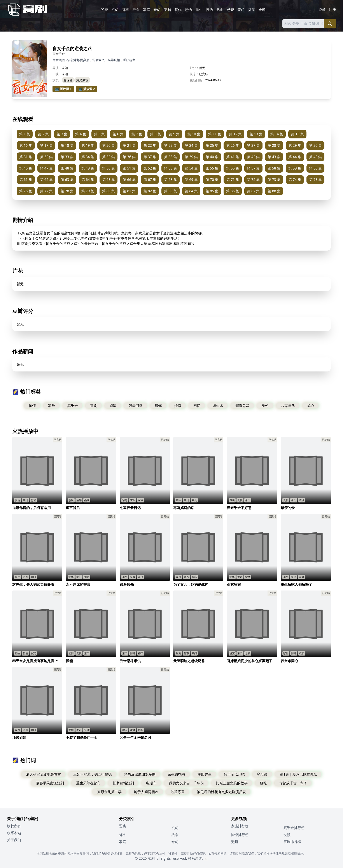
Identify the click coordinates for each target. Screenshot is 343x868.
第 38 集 (171, 157)
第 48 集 (67, 168)
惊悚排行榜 (240, 835)
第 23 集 (171, 145)
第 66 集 (129, 180)
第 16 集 (26, 145)
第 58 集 (274, 168)
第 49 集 (88, 168)
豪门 (241, 10)
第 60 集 (316, 168)
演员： (57, 80)
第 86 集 (233, 191)
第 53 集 (171, 168)
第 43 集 (274, 157)
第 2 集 (43, 134)
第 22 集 (150, 145)
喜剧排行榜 (292, 842)
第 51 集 (129, 168)
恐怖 (189, 10)
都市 (126, 10)
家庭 (147, 10)
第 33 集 (67, 157)
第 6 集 (118, 134)
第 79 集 (88, 191)
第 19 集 (88, 145)
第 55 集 (212, 168)
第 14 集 (277, 134)
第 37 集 (150, 157)
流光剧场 (82, 80)
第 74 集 (295, 180)
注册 (332, 10)
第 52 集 (150, 168)
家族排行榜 (240, 826)
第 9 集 (174, 134)
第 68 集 (171, 180)
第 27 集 (253, 145)
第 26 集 (233, 145)
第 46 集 (26, 168)
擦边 (210, 10)
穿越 (168, 10)
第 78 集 (67, 191)
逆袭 (105, 10)
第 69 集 (191, 180)
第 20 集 (109, 145)
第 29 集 (295, 145)
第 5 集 (99, 134)
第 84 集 (191, 191)
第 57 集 (253, 168)
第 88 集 (274, 191)
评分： (194, 68)
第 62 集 (46, 180)
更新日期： (198, 80)
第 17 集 (46, 145)
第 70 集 (212, 180)
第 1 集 (25, 134)
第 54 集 (191, 168)
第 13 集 (256, 134)
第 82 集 (150, 191)
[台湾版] (31, 819)
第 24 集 (191, 145)
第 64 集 (88, 180)
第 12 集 (235, 134)
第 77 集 (46, 191)
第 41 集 (233, 157)
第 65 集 (109, 180)
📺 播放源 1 (63, 89)
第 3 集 (62, 134)
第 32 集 (46, 157)
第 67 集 (150, 180)
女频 (287, 835)
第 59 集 (295, 168)
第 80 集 (109, 191)
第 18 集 (67, 145)
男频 (234, 842)
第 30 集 (316, 145)
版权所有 (14, 826)
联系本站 (14, 833)
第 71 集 (233, 180)
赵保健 (68, 80)
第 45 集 (316, 157)
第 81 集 (129, 191)
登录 (322, 10)
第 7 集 (137, 134)
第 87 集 (253, 191)
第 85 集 (212, 191)
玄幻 (115, 10)
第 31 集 (26, 157)
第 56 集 (233, 168)
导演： (57, 68)
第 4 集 (81, 134)
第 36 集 (129, 157)
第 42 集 (253, 157)
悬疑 (231, 10)
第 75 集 (316, 180)
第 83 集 (171, 191)
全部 (262, 10)
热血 (220, 10)
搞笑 (252, 10)
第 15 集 (297, 134)
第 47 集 (46, 168)
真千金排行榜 (294, 828)
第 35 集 (109, 157)
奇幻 (157, 10)
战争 (136, 10)
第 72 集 (253, 180)
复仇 (178, 10)
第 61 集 (26, 180)
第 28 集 (274, 145)
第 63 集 (67, 180)
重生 (199, 10)
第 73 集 (274, 180)
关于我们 (14, 840)
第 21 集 (129, 145)
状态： (194, 74)
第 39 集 (191, 157)
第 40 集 (212, 157)
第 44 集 (295, 157)
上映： (57, 74)
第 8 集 (155, 134)
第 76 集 (26, 191)
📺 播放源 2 (87, 89)
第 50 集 (109, 168)
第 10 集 (194, 134)
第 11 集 (215, 134)
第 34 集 (88, 157)
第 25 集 (212, 145)
